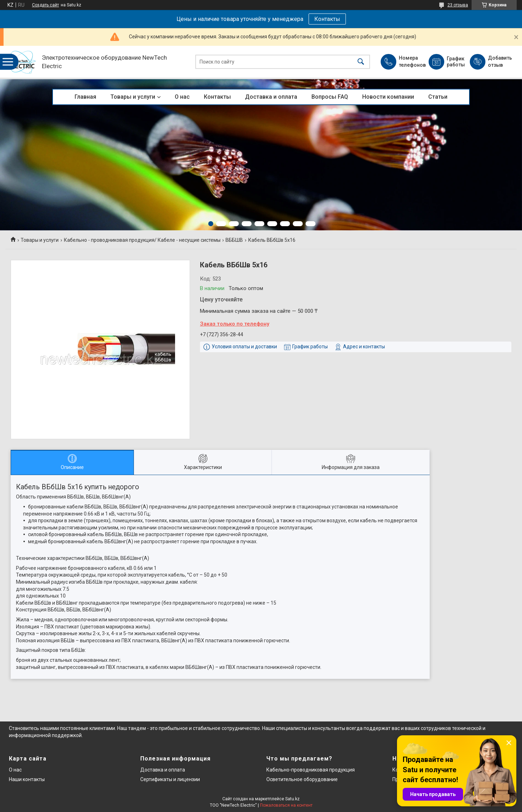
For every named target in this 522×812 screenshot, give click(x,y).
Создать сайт (45, 5)
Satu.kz (292, 799)
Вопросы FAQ (330, 97)
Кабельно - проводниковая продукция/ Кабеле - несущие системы (142, 240)
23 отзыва (458, 5)
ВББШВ (234, 240)
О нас (182, 97)
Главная (85, 97)
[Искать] (361, 62)
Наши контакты (27, 779)
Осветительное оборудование (302, 779)
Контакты (327, 19)
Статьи (438, 97)
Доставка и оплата (271, 97)
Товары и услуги (133, 97)
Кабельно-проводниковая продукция (311, 770)
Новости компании (388, 97)
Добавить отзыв (500, 61)
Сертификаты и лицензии (170, 779)
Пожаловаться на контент (286, 805)
